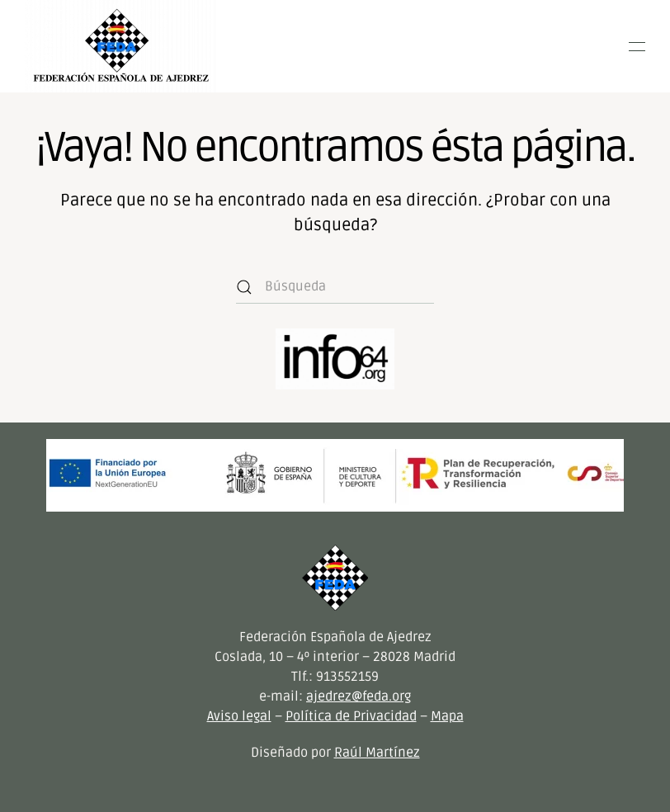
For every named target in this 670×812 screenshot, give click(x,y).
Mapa (447, 716)
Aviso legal (239, 716)
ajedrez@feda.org (359, 696)
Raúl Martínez (377, 753)
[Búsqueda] (335, 287)
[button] (637, 46)
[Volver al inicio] (121, 46)
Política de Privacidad (351, 716)
